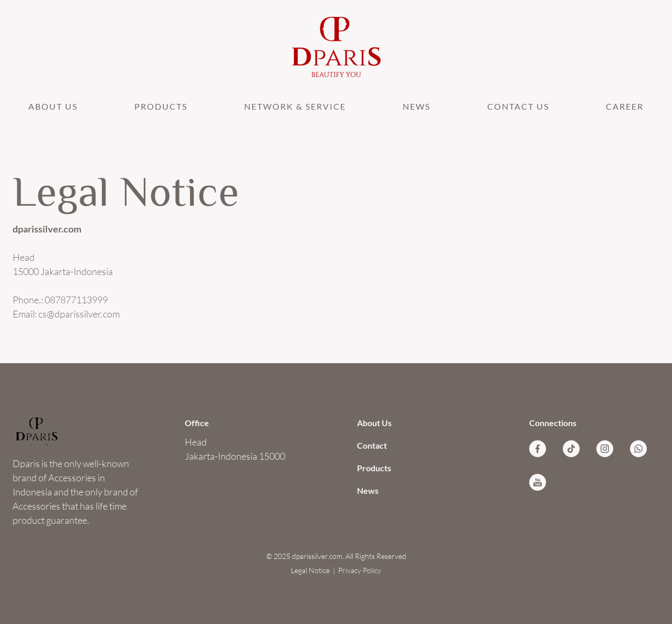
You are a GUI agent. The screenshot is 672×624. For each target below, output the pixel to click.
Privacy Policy (360, 570)
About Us (53, 106)
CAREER (625, 106)
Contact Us (518, 106)
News (417, 106)
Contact (372, 445)
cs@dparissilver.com (79, 314)
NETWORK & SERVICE (295, 106)
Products (161, 106)
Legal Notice (310, 570)
